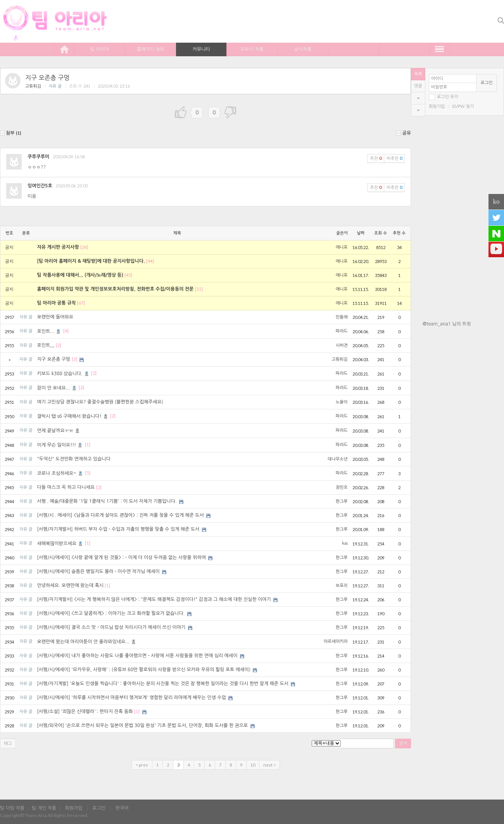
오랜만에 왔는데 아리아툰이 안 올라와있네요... (87, 642)
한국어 (122, 808)
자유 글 (55, 86)
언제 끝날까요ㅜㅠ (59, 431)
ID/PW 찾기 (463, 106)
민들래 (342, 317)
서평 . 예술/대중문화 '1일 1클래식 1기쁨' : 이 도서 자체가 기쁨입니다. (107, 501)
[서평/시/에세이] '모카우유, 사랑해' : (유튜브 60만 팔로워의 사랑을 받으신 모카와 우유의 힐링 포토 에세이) (143, 670)
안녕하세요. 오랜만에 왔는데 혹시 (70, 585)
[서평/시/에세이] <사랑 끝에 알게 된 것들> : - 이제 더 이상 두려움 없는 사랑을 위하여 (121, 557)
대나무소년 (338, 459)
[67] (81, 303)
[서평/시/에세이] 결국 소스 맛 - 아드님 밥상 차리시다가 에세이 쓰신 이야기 (111, 627)
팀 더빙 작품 (12, 808)
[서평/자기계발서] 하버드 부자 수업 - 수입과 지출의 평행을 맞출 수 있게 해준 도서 (118, 529)
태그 (8, 744)
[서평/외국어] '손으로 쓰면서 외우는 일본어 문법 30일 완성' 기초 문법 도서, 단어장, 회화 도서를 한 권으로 (142, 725)
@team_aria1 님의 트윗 (447, 324)
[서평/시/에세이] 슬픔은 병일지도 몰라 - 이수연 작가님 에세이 (98, 571)
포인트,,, (46, 345)
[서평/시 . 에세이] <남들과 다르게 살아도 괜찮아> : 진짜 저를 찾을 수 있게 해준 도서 (120, 515)
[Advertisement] (463, 377)
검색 (403, 744)
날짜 (361, 233)
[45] (128, 275)
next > (269, 765)
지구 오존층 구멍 (47, 78)
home (64, 49)
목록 (418, 74)
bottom (418, 110)
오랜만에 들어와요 (55, 317)
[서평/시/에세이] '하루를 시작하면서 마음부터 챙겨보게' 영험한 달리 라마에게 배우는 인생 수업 (131, 698)
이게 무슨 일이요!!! (60, 445)
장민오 (342, 487)
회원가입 (437, 106)
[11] (199, 289)
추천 (376, 158)
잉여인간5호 (40, 186)
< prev (142, 765)
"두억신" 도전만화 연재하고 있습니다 (74, 459)
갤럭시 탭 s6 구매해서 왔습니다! (73, 416)
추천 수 (399, 233)
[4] (66, 331)
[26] (84, 247)
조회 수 (381, 233)
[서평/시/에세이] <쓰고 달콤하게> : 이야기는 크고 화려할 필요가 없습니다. (111, 613)
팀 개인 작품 (44, 808)
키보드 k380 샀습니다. (63, 374)
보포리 (342, 586)
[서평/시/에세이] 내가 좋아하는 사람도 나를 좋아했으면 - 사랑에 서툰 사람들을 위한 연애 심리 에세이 (137, 656)
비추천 (394, 158)
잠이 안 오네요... (57, 388)
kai (345, 543)
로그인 (487, 83)
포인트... (49, 331)
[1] (88, 445)
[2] (59, 345)
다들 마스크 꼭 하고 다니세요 (66, 487)
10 (253, 765)
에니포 (342, 247)
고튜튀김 (33, 86)
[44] (150, 261)
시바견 (342, 345)
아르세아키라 (336, 641)
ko (496, 202)
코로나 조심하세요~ (60, 473)
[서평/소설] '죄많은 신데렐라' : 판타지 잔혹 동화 (85, 711)
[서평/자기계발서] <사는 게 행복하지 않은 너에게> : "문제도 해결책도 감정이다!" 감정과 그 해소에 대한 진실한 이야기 (154, 599)
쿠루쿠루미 (38, 157)
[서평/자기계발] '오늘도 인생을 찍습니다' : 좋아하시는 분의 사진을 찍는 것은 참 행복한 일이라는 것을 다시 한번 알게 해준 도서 (163, 684)
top (418, 98)
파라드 (342, 331)
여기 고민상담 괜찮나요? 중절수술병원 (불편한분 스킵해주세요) (100, 402)
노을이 (342, 402)
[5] (88, 473)
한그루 (342, 501)
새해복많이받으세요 (60, 544)
